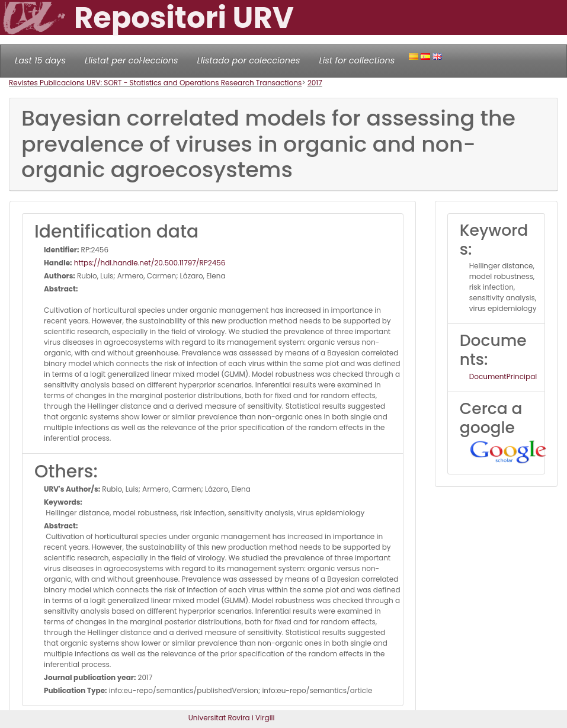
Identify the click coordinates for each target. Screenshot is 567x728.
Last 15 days (40, 60)
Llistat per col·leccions (132, 60)
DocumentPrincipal (503, 376)
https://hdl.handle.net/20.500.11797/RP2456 (149, 263)
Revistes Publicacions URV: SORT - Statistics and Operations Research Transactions (155, 83)
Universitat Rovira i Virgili (232, 718)
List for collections (357, 60)
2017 (315, 83)
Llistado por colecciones (249, 60)
